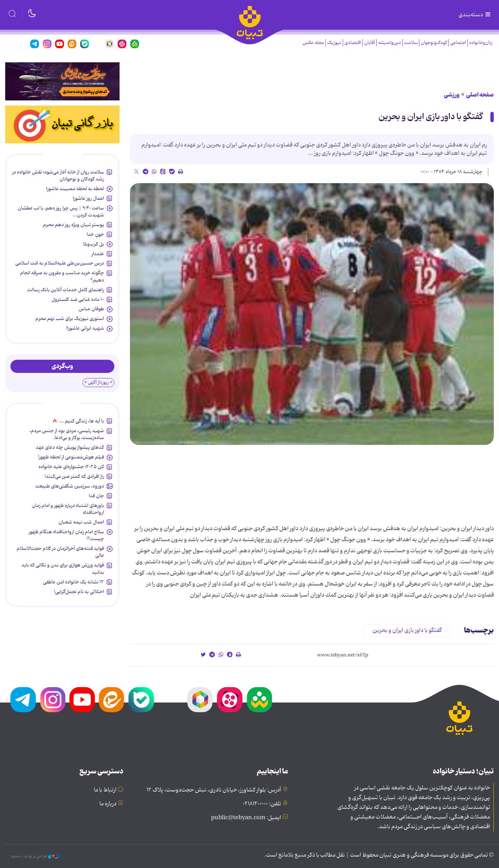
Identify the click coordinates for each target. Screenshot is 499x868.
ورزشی (452, 95)
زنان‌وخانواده (481, 43)
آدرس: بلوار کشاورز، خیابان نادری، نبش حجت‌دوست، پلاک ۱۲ (214, 790)
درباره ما (108, 804)
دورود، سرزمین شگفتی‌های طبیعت (70, 486)
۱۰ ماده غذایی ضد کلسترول (78, 299)
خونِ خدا (95, 234)
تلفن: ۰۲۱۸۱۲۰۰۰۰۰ (262, 804)
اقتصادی (353, 43)
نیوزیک (334, 43)
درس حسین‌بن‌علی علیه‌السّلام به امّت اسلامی (60, 263)
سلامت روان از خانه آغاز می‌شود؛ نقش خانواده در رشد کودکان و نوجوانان (58, 176)
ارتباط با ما (105, 790)
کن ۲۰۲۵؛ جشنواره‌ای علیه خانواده (71, 467)
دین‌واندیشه (389, 43)
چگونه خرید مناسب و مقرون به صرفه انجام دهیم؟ (62, 276)
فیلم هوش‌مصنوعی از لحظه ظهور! (71, 457)
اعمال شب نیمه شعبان (81, 522)
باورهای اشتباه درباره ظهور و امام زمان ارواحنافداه (68, 509)
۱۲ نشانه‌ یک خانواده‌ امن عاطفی (73, 582)
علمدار (98, 254)
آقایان (370, 43)
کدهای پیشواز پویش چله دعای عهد (70, 447)
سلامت (411, 43)
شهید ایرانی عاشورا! (85, 328)
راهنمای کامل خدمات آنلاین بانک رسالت (65, 290)
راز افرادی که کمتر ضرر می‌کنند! (74, 476)
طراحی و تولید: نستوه (36, 856)
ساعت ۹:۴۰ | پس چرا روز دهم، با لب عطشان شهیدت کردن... (61, 212)
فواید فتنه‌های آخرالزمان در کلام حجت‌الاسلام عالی (60, 552)
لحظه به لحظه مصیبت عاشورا (75, 189)
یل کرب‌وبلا (93, 244)
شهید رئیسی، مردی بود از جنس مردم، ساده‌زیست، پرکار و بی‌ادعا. (67, 434)
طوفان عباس (91, 309)
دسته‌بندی (475, 15)
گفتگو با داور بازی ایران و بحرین (431, 117)
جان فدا (96, 496)
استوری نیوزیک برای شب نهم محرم (70, 319)
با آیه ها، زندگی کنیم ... (82, 421)
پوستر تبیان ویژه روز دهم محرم (73, 225)
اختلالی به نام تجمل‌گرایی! (79, 592)
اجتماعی (458, 43)
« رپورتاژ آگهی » (98, 382)
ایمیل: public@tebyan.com (246, 818)
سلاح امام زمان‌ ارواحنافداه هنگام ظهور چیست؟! (66, 535)
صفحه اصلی (480, 95)
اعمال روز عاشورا (88, 198)
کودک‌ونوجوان (434, 43)
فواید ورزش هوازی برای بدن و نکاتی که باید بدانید (63, 569)
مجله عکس (313, 43)
